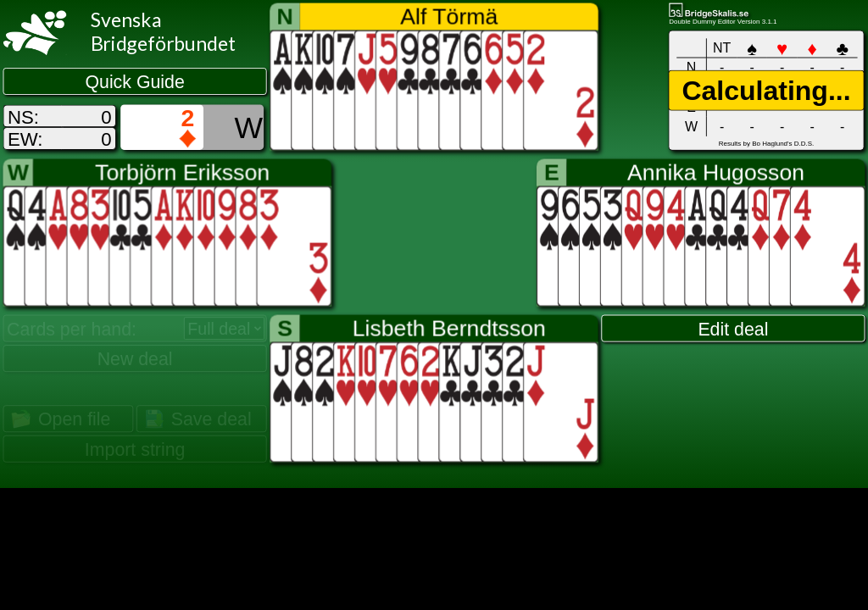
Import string (135, 449)
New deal (135, 359)
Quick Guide (134, 81)
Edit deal (733, 329)
